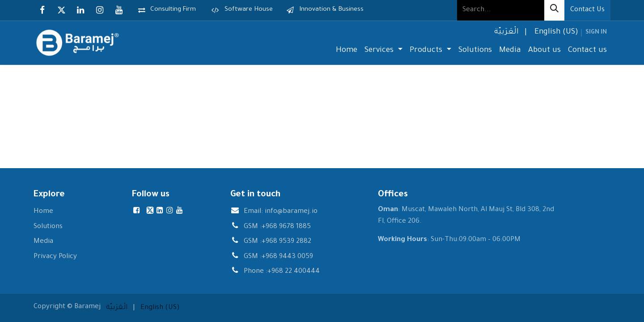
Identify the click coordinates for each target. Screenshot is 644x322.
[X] (61, 10)
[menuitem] (506, 33)
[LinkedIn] (80, 10)
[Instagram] (100, 10)
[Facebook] (42, 10)
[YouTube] (119, 10)
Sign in (596, 33)
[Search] (554, 10)
